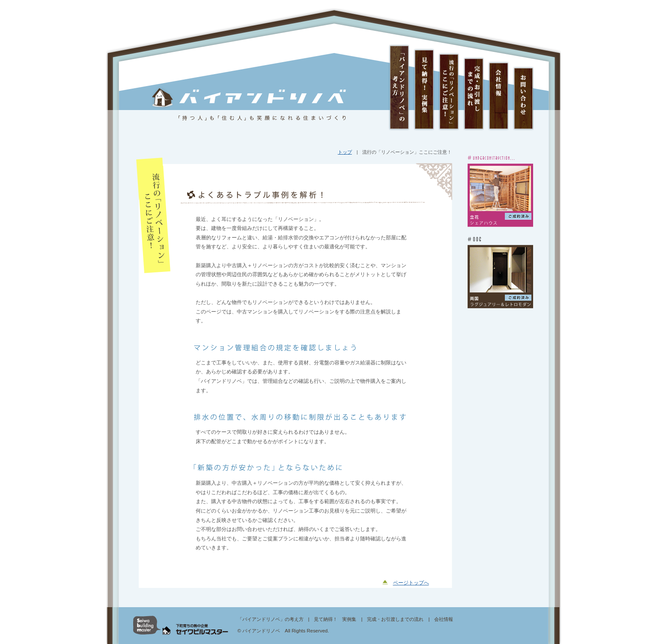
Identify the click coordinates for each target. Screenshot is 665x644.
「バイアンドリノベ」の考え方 (399, 87)
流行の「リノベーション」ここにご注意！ (449, 87)
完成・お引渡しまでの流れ (474, 87)
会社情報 (498, 87)
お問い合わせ (523, 87)
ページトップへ (411, 583)
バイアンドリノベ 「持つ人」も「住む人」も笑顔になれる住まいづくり (250, 104)
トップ (345, 152)
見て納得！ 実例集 (424, 87)
